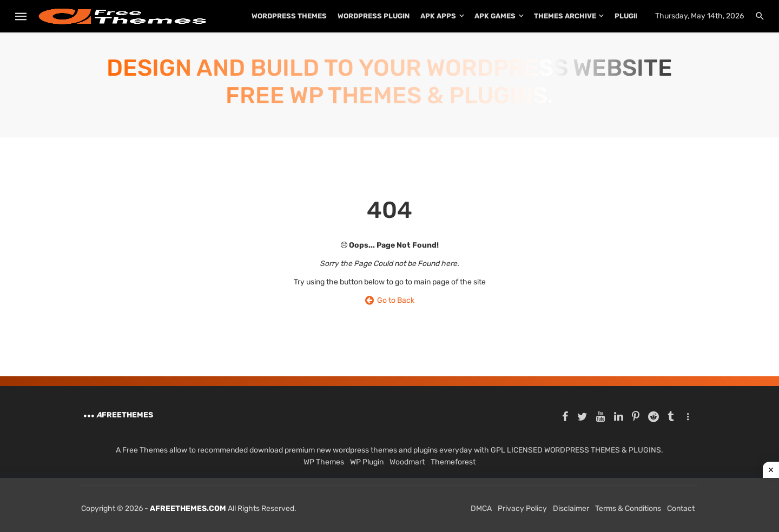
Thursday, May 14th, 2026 (699, 16)
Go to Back (390, 300)
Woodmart (407, 462)
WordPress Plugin (374, 16)
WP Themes (324, 462)
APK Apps (438, 16)
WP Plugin (367, 462)
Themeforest (453, 462)
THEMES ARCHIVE (565, 16)
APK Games (495, 16)
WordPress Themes (289, 16)
